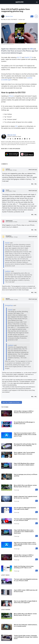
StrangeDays (9, 236)
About (33, 170)
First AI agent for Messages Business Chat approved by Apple (25, 508)
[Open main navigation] (37, 2)
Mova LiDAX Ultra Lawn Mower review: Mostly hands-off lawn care (25, 486)
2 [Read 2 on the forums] (37, 523)
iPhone (11, 96)
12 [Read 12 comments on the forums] (32, 16)
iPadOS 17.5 (28, 57)
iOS (31, 49)
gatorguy (8, 299)
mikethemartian (9, 221)
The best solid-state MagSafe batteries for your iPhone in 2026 (26, 520)
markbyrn (8, 169)
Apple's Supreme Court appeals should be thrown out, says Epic (25, 497)
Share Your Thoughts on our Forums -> (12, 402)
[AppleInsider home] (20, 2)
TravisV (7, 190)
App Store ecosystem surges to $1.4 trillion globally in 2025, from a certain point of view (25, 544)
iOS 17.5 (19, 57)
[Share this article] (36, 16)
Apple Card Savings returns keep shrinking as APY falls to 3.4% (24, 567)
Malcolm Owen (9, 16)
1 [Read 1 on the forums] (37, 548)
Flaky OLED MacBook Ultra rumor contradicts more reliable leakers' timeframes (24, 532)
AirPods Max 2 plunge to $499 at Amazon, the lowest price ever (24, 556)
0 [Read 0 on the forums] (37, 490)
